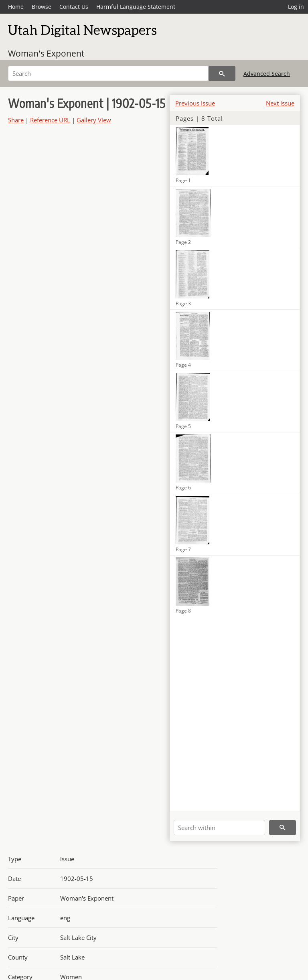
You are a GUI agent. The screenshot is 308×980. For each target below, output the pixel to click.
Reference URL (50, 120)
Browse (42, 7)
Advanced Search (267, 74)
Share (16, 120)
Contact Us (74, 7)
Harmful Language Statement (136, 7)
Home (16, 7)
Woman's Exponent (46, 53)
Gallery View (94, 120)
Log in (296, 7)
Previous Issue (195, 103)
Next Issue (280, 103)
